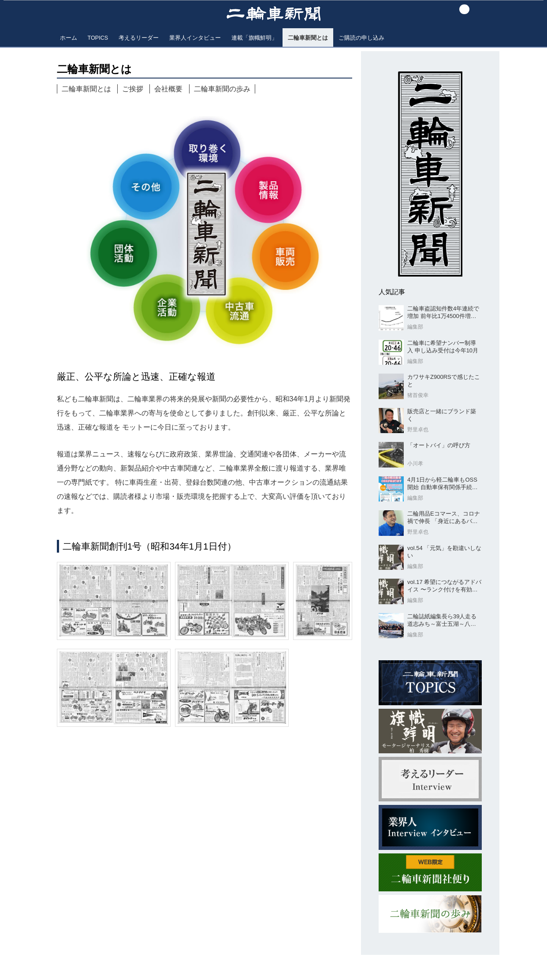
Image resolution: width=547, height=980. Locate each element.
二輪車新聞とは (86, 89)
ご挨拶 (133, 89)
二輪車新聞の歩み (222, 89)
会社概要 (168, 89)
